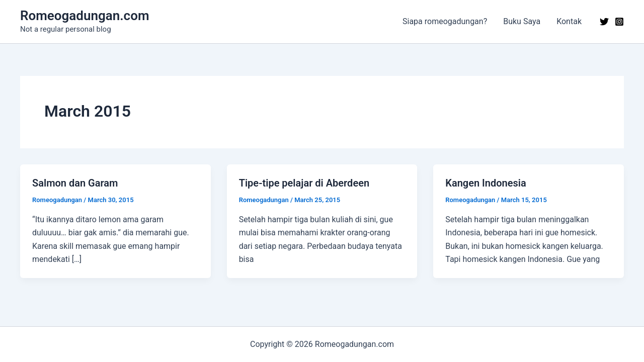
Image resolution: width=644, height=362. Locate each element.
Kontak (569, 21)
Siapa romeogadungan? (445, 21)
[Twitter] (604, 22)
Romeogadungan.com (85, 16)
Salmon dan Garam (75, 183)
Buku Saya (522, 21)
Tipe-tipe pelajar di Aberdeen (304, 183)
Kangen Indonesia (486, 183)
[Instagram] (619, 22)
